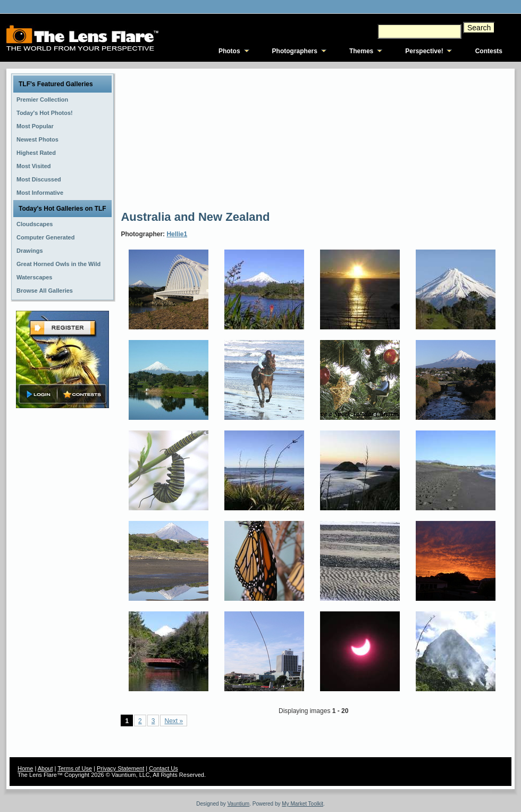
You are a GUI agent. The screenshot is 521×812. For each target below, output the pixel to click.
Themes (361, 51)
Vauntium (239, 804)
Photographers (295, 51)
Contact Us (163, 768)
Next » (174, 721)
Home (25, 768)
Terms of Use (75, 768)
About (45, 768)
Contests (489, 51)
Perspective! (424, 51)
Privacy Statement (120, 768)
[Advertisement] (198, 138)
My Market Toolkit (302, 804)
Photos (229, 51)
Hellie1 (177, 234)
